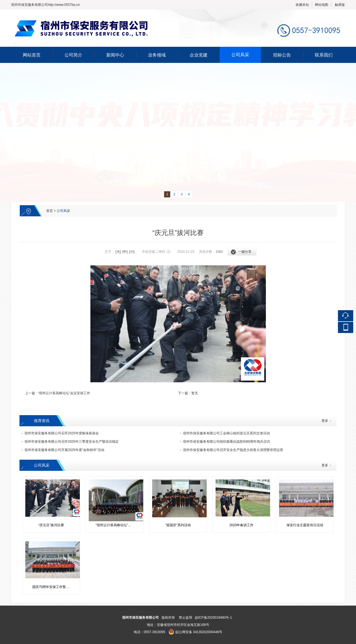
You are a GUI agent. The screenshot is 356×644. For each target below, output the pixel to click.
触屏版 (340, 5)
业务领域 (157, 55)
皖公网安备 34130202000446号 (196, 632)
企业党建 (199, 55)
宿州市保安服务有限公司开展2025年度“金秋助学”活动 (64, 450)
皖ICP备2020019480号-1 (213, 618)
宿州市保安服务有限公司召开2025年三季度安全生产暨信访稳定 (72, 442)
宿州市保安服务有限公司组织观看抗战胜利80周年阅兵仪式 (227, 442)
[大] (118, 252)
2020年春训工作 (242, 525)
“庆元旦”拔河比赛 (51, 525)
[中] (125, 252)
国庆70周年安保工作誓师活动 (53, 587)
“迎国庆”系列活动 (178, 525)
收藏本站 (302, 5)
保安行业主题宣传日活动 (305, 525)
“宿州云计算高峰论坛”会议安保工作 (64, 393)
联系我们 (324, 55)
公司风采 (240, 55)
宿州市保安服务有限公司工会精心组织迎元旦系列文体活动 (226, 433)
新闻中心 (115, 55)
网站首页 (32, 55)
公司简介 (73, 55)
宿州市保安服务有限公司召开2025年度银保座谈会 (62, 433)
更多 (325, 421)
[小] (132, 252)
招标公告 (282, 55)
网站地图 (322, 5)
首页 (50, 211)
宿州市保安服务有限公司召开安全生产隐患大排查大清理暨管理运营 (233, 450)
